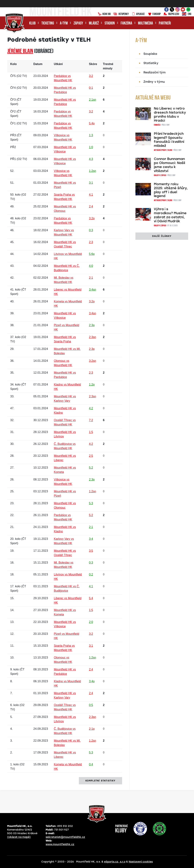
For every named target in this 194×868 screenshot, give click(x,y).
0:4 (91, 764)
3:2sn (92, 361)
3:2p (92, 218)
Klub (32, 23)
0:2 (91, 574)
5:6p (92, 254)
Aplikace (138, 14)
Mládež (94, 23)
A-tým (64, 23)
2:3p (92, 325)
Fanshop (154, 14)
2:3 (91, 242)
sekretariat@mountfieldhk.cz (65, 837)
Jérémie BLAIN (20, 51)
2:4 (91, 206)
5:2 (91, 468)
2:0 (91, 622)
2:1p (92, 729)
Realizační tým (154, 72)
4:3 (91, 159)
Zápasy (78, 23)
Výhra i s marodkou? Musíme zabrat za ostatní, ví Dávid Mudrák (170, 215)
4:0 (91, 266)
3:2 (91, 76)
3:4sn (92, 290)
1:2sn (92, 171)
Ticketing (48, 23)
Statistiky (151, 63)
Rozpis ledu (171, 14)
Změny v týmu (154, 82)
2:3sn (92, 337)
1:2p (92, 385)
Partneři (165, 23)
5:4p (92, 123)
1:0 (91, 147)
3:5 (91, 551)
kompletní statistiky (100, 781)
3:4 (91, 539)
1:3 (91, 135)
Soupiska (150, 54)
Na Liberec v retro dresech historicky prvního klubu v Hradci (170, 115)
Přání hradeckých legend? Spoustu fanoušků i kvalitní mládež (169, 140)
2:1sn (92, 100)
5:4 (91, 598)
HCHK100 (104, 14)
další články (162, 236)
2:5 (91, 456)
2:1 (91, 278)
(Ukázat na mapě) (19, 837)
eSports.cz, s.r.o (115, 862)
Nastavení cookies (141, 862)
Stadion (110, 23)
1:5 (91, 432)
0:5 (91, 705)
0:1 (91, 88)
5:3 (91, 503)
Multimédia (145, 23)
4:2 (91, 408)
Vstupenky (121, 14)
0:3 (91, 230)
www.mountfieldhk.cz (60, 844)
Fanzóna (126, 23)
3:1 (91, 183)
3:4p (92, 681)
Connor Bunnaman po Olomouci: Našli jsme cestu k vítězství (169, 165)
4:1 (91, 195)
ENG (187, 14)
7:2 (91, 420)
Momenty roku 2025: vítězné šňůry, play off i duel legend (171, 190)
